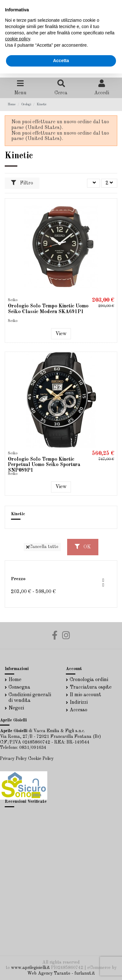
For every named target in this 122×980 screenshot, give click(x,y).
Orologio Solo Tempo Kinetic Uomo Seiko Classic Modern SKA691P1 (48, 309)
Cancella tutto (42, 547)
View (61, 334)
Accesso (78, 710)
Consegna (19, 687)
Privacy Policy (13, 759)
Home (15, 680)
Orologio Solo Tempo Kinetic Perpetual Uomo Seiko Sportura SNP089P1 (44, 465)
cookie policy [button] (17, 39)
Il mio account (85, 695)
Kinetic (18, 514)
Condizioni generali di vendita (30, 698)
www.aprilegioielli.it (30, 968)
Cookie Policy (41, 759)
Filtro (22, 183)
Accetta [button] (61, 61)
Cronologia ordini (89, 680)
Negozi (16, 708)
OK (83, 547)
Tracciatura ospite (91, 687)
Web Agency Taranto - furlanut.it (61, 973)
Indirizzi (79, 703)
